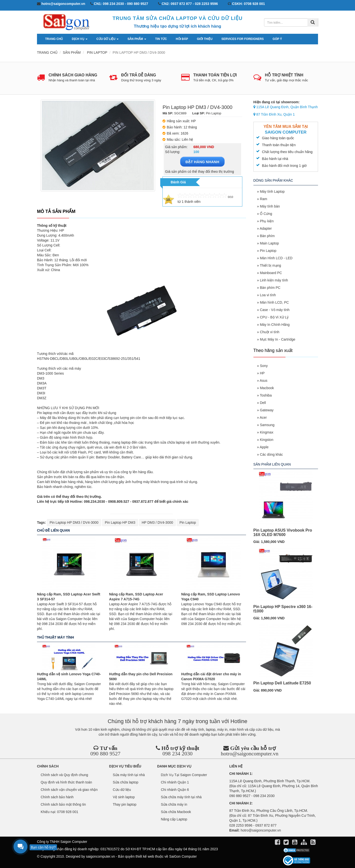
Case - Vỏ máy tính (275, 310)
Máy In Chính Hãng (275, 325)
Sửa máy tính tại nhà (129, 775)
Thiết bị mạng (270, 265)
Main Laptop (269, 243)
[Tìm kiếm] (313, 22)
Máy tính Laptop (272, 191)
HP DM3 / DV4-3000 (157, 522)
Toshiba (266, 395)
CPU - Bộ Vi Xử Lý (274, 317)
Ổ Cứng (266, 214)
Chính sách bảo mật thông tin (63, 804)
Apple (264, 447)
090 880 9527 (105, 754)
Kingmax (266, 432)
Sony (264, 366)
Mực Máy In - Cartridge (278, 339)
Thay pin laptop (125, 804)
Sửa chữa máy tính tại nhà (181, 797)
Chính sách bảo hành (57, 797)
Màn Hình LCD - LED (276, 258)
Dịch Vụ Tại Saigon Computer (184, 775)
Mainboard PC (271, 273)
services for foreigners (243, 39)
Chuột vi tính (270, 332)
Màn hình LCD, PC (274, 302)
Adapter (266, 228)
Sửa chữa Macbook (176, 812)
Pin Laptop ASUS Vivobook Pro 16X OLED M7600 (283, 532)
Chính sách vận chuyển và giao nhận (69, 790)
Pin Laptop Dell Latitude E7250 (282, 683)
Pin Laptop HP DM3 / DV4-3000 (74, 522)
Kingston (266, 440)
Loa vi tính (268, 295)
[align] (304, 843)
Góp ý (277, 39)
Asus (263, 381)
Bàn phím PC (270, 288)
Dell (263, 403)
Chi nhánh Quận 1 (175, 782)
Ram (264, 199)
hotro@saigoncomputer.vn (250, 754)
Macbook (267, 388)
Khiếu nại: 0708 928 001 (59, 812)
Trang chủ (54, 39)
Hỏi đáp (182, 39)
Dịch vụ (80, 39)
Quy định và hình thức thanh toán (66, 782)
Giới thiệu (205, 39)
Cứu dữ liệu (107, 39)
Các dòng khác (271, 454)
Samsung (267, 425)
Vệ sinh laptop (124, 797)
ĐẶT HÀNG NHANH (203, 162)
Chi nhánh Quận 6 (175, 790)
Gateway (267, 410)
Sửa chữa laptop (126, 782)
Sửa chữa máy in (174, 804)
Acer (263, 417)
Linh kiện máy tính (274, 280)
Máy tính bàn (270, 206)
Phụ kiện (267, 221)
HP (262, 373)
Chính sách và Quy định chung (64, 775)
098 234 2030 (177, 754)
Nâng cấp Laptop (174, 819)
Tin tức (161, 39)
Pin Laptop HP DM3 (120, 522)
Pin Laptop (188, 522)
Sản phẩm (137, 39)
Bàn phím (267, 236)
